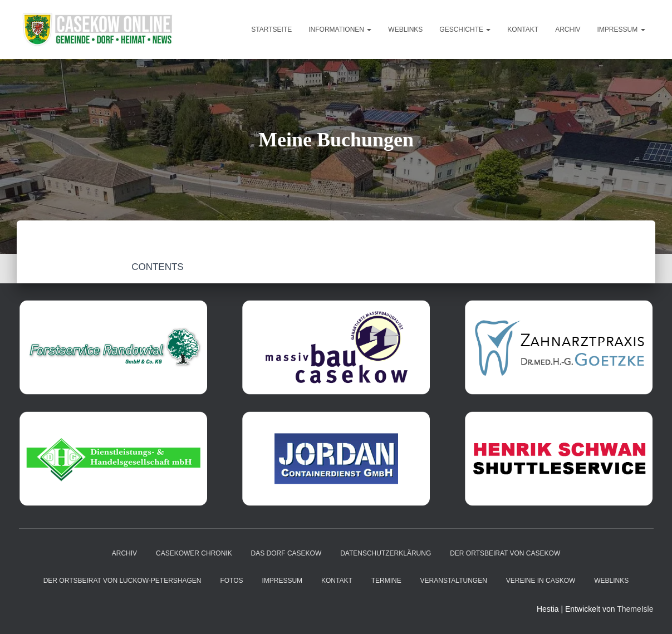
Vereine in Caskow (541, 581)
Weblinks (405, 30)
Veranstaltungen (454, 581)
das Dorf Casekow (286, 553)
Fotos (231, 581)
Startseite (271, 30)
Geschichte (465, 30)
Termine (386, 581)
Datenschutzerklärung (386, 553)
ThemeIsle (635, 609)
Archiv (568, 30)
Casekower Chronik (194, 553)
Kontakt (523, 30)
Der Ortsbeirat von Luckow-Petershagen (122, 581)
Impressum (621, 30)
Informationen (340, 30)
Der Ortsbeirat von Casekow (505, 553)
